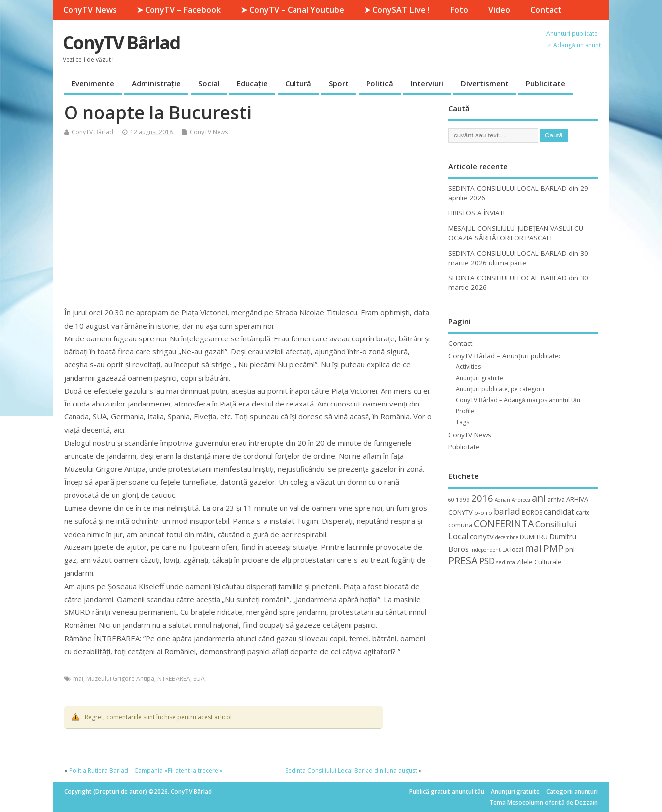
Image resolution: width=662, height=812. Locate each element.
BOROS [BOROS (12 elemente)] (532, 512)
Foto (459, 10)
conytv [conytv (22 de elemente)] (482, 536)
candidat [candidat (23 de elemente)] (559, 512)
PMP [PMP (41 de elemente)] (553, 548)
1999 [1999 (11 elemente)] (463, 500)
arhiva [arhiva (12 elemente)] (556, 500)
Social (209, 83)
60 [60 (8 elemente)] (451, 500)
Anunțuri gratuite (479, 378)
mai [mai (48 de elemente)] (533, 548)
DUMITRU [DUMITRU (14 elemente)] (534, 537)
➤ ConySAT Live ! (397, 10)
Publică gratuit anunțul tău (447, 791)
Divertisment (485, 83)
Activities (468, 367)
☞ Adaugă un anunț (574, 45)
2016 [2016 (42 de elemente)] (482, 498)
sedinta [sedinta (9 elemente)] (506, 562)
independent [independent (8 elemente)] (485, 550)
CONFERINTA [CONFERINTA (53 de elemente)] (504, 523)
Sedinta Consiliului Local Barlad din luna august (351, 771)
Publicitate (546, 83)
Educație (252, 83)
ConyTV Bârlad (121, 42)
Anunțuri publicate (572, 34)
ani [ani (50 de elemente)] (539, 498)
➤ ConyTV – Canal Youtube (293, 10)
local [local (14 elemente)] (517, 549)
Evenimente (93, 83)
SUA (199, 679)
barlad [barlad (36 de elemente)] (507, 511)
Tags (463, 422)
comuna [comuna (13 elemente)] (460, 525)
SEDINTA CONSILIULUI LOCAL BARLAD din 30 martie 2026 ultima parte (518, 258)
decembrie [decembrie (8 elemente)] (507, 537)
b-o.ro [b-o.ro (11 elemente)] (483, 512)
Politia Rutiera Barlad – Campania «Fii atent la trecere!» (146, 771)
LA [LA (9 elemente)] (505, 550)
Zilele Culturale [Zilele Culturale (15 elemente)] (539, 562)
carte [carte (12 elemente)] (583, 512)
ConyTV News (90, 10)
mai (78, 679)
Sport (339, 83)
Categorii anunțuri (572, 791)
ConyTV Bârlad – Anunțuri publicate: (504, 356)
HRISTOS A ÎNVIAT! (477, 213)
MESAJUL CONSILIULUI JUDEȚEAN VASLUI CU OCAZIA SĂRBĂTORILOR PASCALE (516, 233)
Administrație (156, 83)
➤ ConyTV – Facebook (179, 10)
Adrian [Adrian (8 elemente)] (502, 500)
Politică (380, 83)
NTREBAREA (174, 679)
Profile (465, 411)
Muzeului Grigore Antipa (120, 679)
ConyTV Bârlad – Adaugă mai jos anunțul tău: (519, 400)
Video (499, 10)
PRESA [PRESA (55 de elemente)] (463, 561)
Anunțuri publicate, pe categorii (500, 389)
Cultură (298, 83)
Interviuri (427, 83)
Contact (546, 10)
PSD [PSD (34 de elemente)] (487, 561)
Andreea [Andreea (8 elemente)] (521, 500)
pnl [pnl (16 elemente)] (570, 549)
